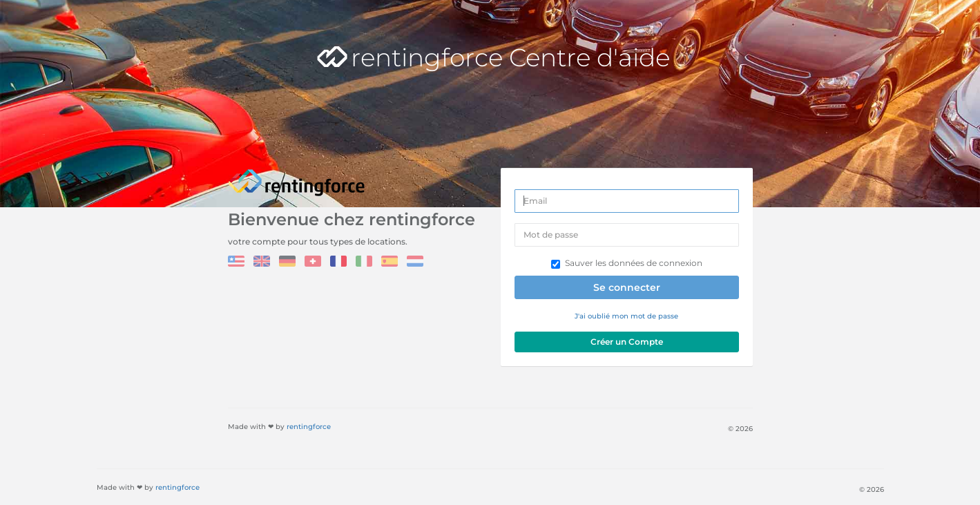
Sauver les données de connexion (627, 263)
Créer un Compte (627, 342)
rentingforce (309, 427)
